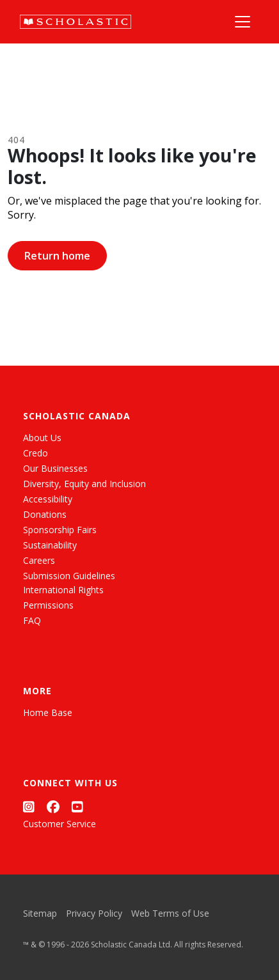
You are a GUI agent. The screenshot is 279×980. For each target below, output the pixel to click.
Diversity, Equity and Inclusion (84, 484)
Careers (39, 560)
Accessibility (48, 499)
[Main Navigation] (243, 22)
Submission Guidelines (69, 576)
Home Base (48, 712)
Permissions (48, 605)
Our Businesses (55, 468)
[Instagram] (29, 807)
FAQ (32, 620)
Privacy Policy (94, 913)
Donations (45, 514)
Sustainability (50, 545)
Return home (57, 256)
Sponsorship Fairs (60, 530)
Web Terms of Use (170, 913)
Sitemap (40, 913)
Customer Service (60, 824)
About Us (42, 438)
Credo (36, 453)
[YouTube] (77, 807)
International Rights (63, 590)
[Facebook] (53, 807)
